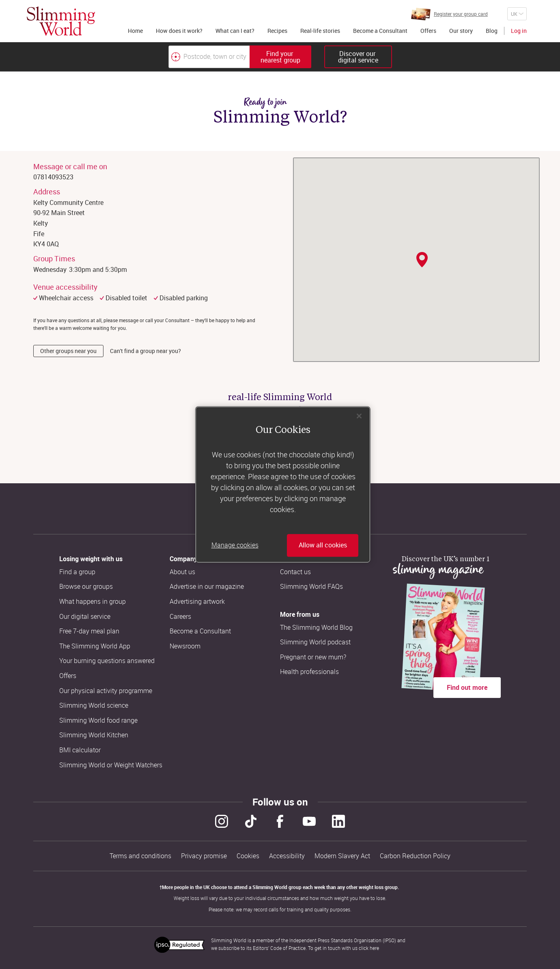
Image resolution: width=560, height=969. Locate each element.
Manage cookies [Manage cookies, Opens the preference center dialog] (235, 545)
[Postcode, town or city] (209, 57)
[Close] (359, 416)
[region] (283, 484)
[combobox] (240, 57)
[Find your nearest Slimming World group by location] (176, 57)
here (374, 948)
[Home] (61, 21)
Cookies (248, 856)
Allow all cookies (323, 545)
